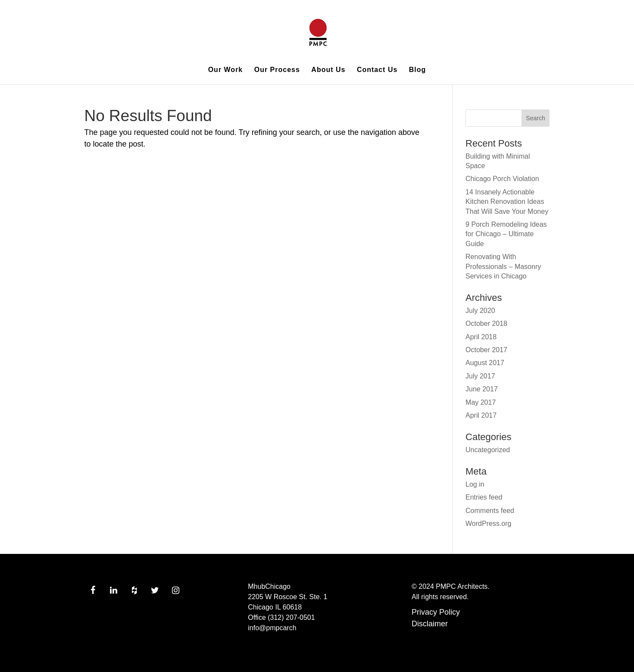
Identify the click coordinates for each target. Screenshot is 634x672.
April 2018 (481, 337)
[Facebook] (93, 591)
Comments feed (490, 511)
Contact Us (377, 70)
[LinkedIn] (114, 591)
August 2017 (485, 363)
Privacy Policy (436, 612)
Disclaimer (430, 624)
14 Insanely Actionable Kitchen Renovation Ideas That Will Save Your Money (507, 202)
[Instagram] (176, 591)
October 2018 (486, 323)
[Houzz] (134, 591)
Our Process (277, 70)
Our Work (226, 70)
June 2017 (482, 389)
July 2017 (480, 376)
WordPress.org (488, 524)
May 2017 (481, 402)
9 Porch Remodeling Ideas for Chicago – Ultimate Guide (506, 234)
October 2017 (486, 350)
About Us (328, 70)
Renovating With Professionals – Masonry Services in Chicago (503, 266)
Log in (475, 484)
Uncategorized (488, 450)
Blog (418, 70)
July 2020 (480, 311)
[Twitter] (155, 591)
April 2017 (481, 415)
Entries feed (484, 497)
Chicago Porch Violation (502, 179)
